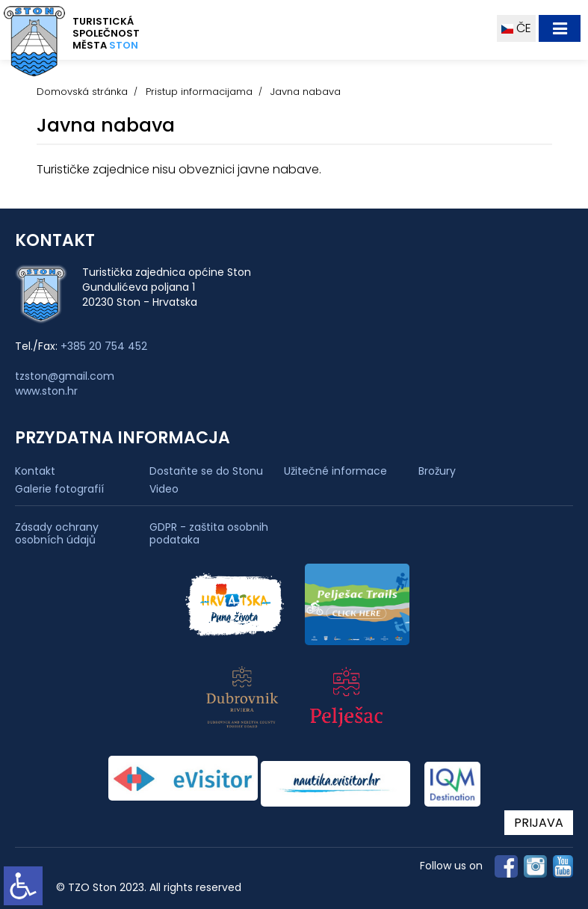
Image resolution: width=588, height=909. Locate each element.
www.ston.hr (46, 391)
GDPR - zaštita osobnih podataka (209, 534)
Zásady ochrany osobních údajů (57, 534)
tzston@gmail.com (65, 376)
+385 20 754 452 (104, 346)
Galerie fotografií (59, 489)
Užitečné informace (335, 471)
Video (164, 489)
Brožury (437, 471)
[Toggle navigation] (560, 28)
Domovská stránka (82, 92)
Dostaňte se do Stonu (206, 471)
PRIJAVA (539, 823)
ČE (516, 28)
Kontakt (35, 471)
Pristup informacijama (199, 92)
